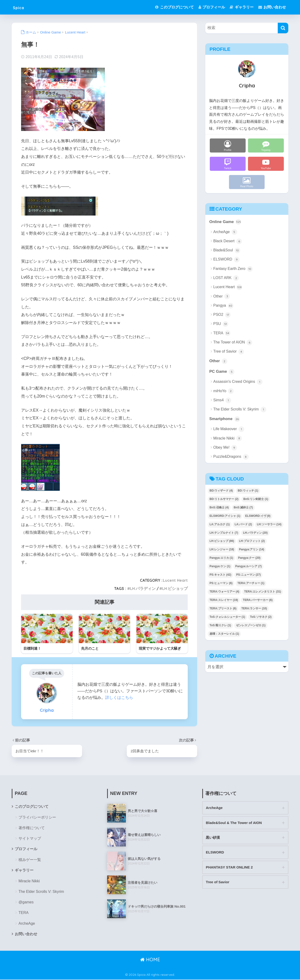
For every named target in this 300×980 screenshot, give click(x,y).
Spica (20, 7)
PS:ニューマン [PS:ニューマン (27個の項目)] (249, 575)
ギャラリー (242, 7)
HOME (150, 960)
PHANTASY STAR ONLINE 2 (230, 868)
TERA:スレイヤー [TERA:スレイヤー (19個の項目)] (224, 600)
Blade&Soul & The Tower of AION (234, 823)
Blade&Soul (227, 250)
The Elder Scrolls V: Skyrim (240, 410)
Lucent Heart (175, 580)
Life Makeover (229, 429)
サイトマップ (30, 839)
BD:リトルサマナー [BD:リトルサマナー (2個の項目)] (224, 499)
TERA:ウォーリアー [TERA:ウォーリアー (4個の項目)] (224, 592)
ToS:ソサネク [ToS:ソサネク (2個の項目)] (261, 617)
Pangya (223, 306)
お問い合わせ (272, 7)
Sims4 (222, 401)
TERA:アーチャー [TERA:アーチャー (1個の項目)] (251, 583)
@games (26, 903)
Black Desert (228, 241)
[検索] (283, 28)
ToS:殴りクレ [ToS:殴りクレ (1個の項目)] (220, 626)
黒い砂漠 (213, 838)
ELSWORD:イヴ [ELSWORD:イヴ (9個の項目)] (258, 516)
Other (222, 297)
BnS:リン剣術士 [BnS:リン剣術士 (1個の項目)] (256, 499)
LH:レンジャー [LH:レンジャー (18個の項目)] (222, 550)
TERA (222, 333)
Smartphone (225, 420)
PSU (221, 324)
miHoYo (223, 391)
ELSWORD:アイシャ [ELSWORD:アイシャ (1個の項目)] (225, 516)
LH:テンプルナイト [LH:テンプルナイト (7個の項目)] (224, 533)
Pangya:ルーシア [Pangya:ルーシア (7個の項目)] (249, 567)
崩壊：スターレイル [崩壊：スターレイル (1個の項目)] (224, 634)
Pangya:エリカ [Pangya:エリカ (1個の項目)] (221, 558)
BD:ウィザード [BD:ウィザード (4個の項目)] (221, 491)
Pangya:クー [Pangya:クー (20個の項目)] (249, 558)
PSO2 (222, 315)
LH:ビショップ (175, 588)
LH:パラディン (143, 588)
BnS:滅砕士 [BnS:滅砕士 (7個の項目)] (243, 508)
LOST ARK (226, 278)
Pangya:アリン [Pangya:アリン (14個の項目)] (252, 550)
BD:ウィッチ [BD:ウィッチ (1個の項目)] (248, 491)
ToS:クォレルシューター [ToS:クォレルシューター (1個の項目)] (227, 617)
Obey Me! (225, 448)
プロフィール (212, 7)
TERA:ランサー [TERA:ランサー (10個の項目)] (254, 609)
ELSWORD (226, 260)
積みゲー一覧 (30, 860)
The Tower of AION (233, 343)
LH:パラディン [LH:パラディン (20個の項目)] (255, 533)
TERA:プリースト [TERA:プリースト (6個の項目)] (223, 609)
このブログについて (174, 7)
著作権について (32, 828)
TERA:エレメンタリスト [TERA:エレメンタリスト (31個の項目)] (263, 592)
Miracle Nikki (228, 439)
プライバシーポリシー (37, 818)
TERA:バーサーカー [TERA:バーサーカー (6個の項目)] (258, 600)
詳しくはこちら (119, 698)
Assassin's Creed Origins (238, 382)
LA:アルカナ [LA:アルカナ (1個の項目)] (220, 525)
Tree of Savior (229, 352)
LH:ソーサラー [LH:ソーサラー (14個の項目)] (269, 525)
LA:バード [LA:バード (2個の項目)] (243, 525)
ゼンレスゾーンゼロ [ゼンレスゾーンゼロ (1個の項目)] (251, 626)
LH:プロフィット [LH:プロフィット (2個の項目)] (252, 541)
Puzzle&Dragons (231, 457)
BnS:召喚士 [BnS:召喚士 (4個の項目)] (219, 508)
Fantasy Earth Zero (233, 269)
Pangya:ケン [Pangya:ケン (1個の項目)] (220, 567)
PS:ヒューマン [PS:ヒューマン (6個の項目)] (221, 583)
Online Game (225, 222)
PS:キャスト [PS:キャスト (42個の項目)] (220, 575)
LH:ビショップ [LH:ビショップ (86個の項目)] (222, 541)
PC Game (222, 372)
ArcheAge (225, 232)
